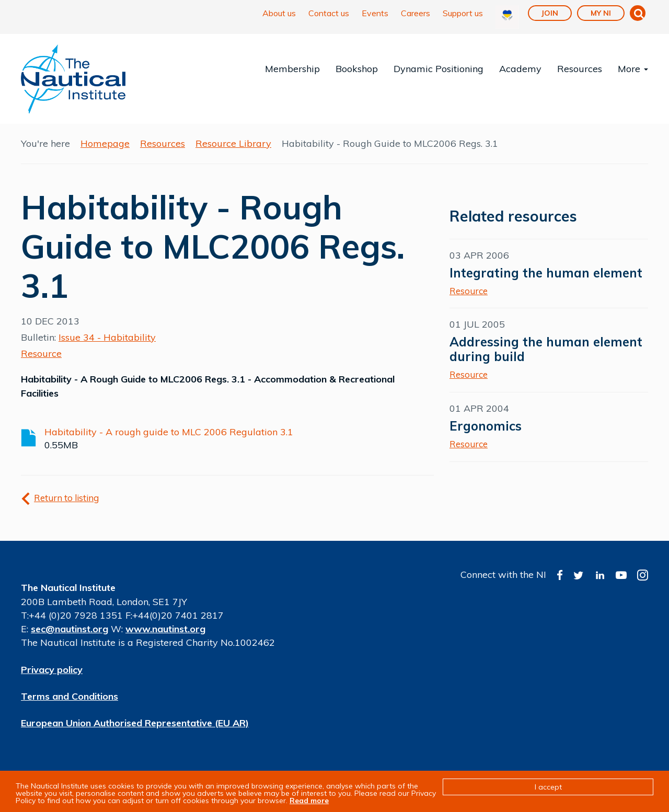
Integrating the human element (546, 273)
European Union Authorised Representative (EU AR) (135, 723)
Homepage (105, 143)
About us (279, 13)
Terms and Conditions (70, 696)
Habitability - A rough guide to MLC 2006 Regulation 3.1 (169, 432)
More (633, 69)
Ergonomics (486, 426)
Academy (520, 69)
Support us (463, 13)
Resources (580, 69)
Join (550, 13)
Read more (309, 801)
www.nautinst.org (165, 629)
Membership (292, 69)
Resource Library (233, 143)
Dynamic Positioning (439, 69)
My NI (601, 13)
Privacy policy (52, 670)
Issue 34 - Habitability (107, 337)
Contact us (329, 13)
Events (375, 13)
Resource (41, 353)
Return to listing (66, 498)
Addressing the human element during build (546, 349)
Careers (416, 13)
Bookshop (357, 69)
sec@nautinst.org (70, 629)
